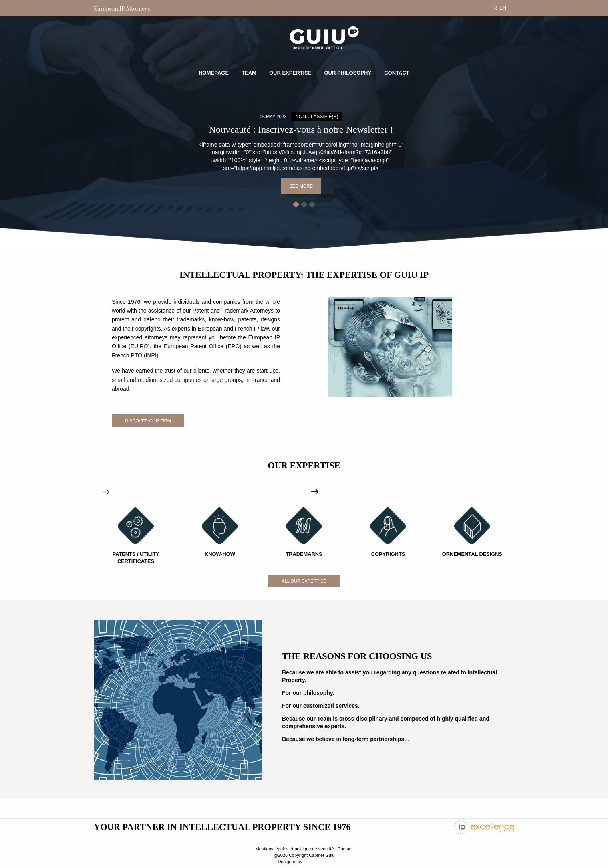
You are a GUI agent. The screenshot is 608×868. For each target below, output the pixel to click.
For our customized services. (321, 706)
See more (301, 186)
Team (249, 73)
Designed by (290, 862)
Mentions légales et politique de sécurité (295, 849)
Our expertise (290, 73)
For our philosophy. (308, 693)
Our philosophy (348, 73)
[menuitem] (494, 8)
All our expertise (304, 581)
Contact (397, 73)
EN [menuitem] (503, 8)
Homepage (214, 73)
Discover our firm (148, 421)
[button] (296, 205)
